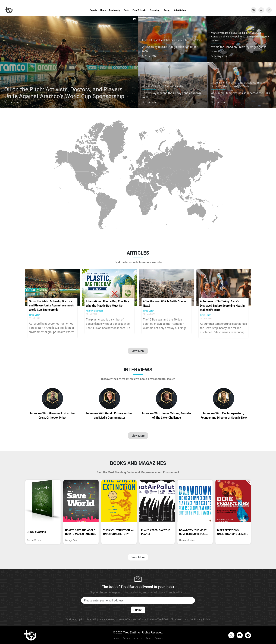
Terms (149, 638)
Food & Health (139, 10)
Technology (155, 10)
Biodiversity (115, 10)
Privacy (126, 638)
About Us (138, 638)
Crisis (126, 10)
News (103, 10)
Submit (138, 610)
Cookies (159, 638)
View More (138, 351)
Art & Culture (180, 10)
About (116, 638)
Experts (93, 10)
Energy (167, 10)
